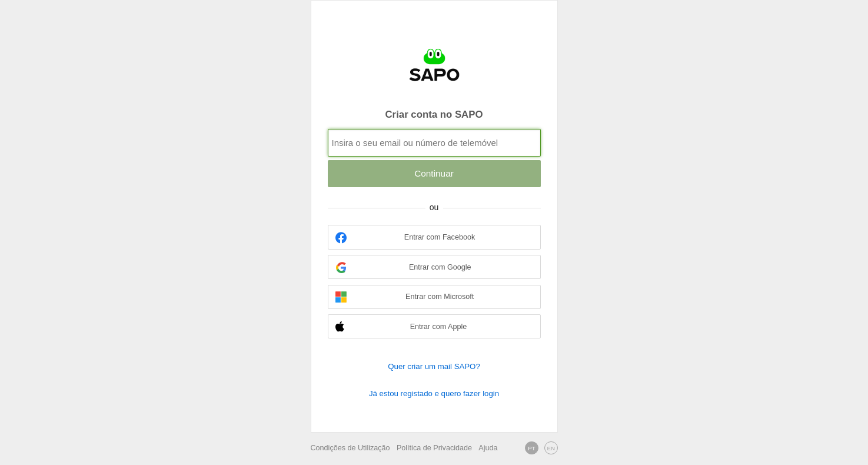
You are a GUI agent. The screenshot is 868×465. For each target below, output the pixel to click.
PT (532, 448)
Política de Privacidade (434, 448)
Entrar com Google (403, 268)
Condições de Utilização (350, 448)
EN (551, 448)
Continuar (434, 173)
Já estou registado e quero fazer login (434, 393)
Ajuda (488, 448)
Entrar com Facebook (405, 238)
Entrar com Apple (401, 327)
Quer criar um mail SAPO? (434, 366)
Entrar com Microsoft (405, 297)
